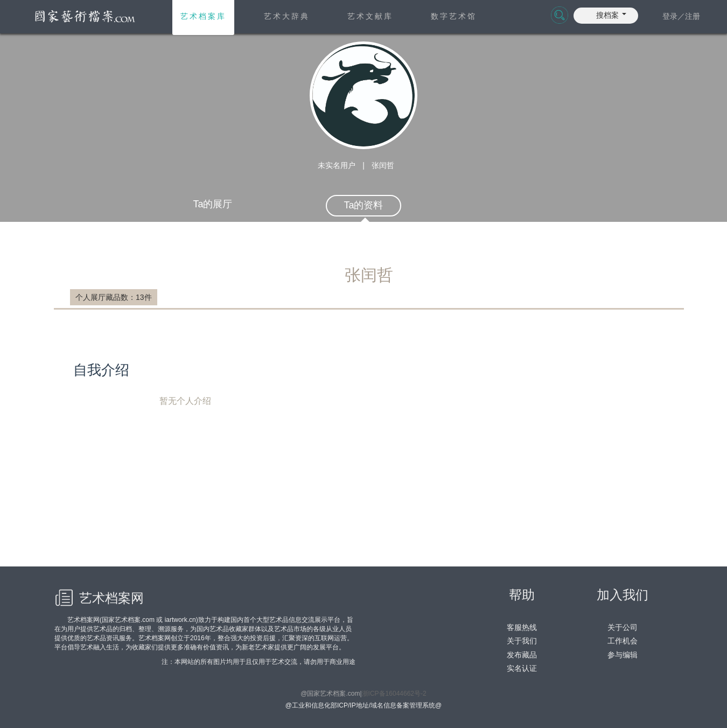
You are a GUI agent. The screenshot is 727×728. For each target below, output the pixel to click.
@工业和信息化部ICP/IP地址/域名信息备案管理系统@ (363, 705)
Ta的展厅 (212, 204)
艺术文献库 (370, 16)
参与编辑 (623, 655)
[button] (611, 14)
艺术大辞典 (287, 16)
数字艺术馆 (454, 16)
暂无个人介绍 (378, 475)
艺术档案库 (203, 16)
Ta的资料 (363, 205)
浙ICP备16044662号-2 (394, 694)
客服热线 (522, 627)
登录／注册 (681, 16)
